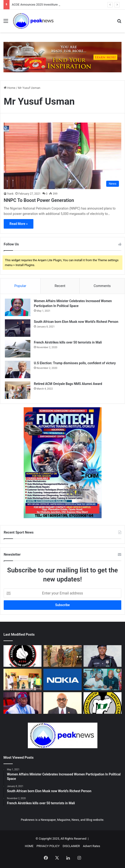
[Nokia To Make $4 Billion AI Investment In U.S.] (62, 679)
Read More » (19, 224)
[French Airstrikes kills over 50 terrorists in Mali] (18, 349)
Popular (20, 286)
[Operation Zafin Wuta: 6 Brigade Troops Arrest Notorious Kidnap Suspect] (62, 656)
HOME (29, 846)
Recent (60, 286)
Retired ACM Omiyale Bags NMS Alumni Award (68, 384)
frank (10, 194)
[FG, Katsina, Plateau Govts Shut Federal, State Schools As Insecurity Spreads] (22, 703)
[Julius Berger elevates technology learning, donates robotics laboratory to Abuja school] (22, 679)
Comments (102, 286)
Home (10, 88)
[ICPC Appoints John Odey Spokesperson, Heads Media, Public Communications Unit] (62, 703)
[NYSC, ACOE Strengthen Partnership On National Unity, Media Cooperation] (103, 703)
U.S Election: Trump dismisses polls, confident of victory (75, 363)
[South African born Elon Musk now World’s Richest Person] (18, 328)
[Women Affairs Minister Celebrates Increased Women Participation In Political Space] (18, 307)
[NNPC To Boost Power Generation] (62, 156)
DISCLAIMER (71, 846)
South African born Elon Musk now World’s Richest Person (76, 322)
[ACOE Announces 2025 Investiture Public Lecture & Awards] (22, 656)
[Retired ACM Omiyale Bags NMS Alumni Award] (18, 390)
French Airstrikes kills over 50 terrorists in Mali (68, 342)
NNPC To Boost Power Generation (39, 200)
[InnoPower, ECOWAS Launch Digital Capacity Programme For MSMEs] (103, 679)
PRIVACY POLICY (48, 846)
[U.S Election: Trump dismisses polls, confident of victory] (18, 369)
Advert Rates (92, 846)
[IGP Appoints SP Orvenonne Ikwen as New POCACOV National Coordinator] (103, 656)
